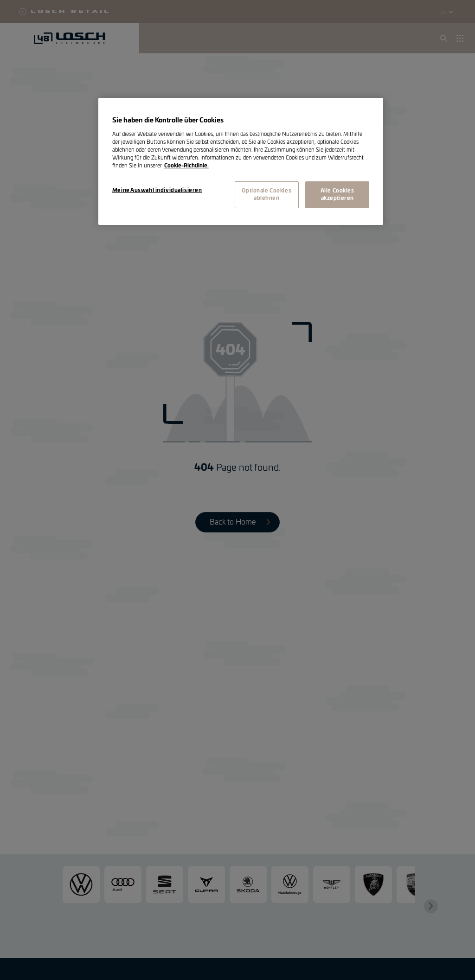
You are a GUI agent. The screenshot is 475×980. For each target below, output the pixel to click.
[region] (241, 161)
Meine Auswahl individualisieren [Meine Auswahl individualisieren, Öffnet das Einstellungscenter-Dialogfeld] (157, 190)
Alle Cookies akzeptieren (337, 195)
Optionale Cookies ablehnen (266, 195)
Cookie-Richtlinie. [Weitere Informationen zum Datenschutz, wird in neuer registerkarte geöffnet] (186, 166)
